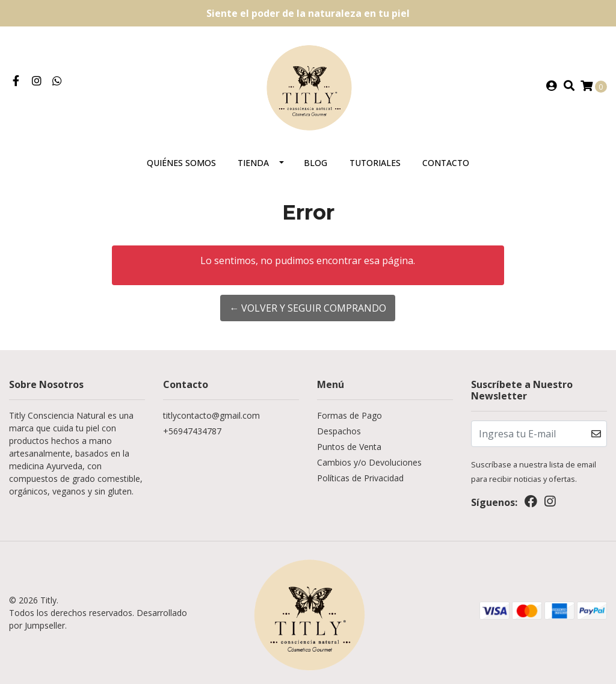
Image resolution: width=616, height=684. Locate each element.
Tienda (253, 163)
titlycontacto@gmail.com (211, 415)
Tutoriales (375, 163)
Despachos (339, 431)
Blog (316, 163)
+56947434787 (192, 431)
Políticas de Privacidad (360, 478)
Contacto (446, 163)
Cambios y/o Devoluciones (369, 462)
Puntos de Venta (349, 447)
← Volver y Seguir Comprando (308, 308)
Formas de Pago (350, 415)
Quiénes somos (181, 163)
